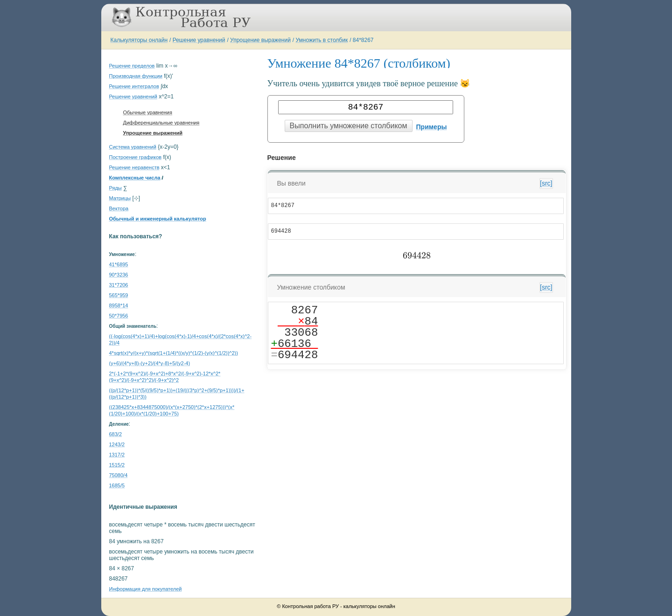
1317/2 (117, 455)
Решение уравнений (199, 40)
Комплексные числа (135, 178)
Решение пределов (132, 66)
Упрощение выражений (260, 40)
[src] (546, 183)
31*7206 (119, 285)
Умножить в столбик (322, 40)
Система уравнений (133, 147)
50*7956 (119, 316)
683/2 (116, 434)
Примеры (432, 127)
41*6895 (119, 264)
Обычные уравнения (148, 112)
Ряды (115, 188)
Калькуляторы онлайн (139, 40)
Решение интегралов (134, 86)
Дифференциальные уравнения (161, 123)
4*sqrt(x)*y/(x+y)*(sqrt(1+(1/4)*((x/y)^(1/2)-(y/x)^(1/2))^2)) (174, 353)
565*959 (119, 295)
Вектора (119, 208)
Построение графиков (136, 157)
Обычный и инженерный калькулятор (158, 219)
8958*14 (119, 305)
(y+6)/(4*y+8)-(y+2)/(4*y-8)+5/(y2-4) (150, 363)
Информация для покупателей (146, 589)
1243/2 (117, 444)
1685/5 (117, 485)
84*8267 (363, 40)
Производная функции (136, 76)
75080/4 (119, 475)
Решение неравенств (134, 167)
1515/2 (117, 465)
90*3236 (119, 275)
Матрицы (120, 198)
